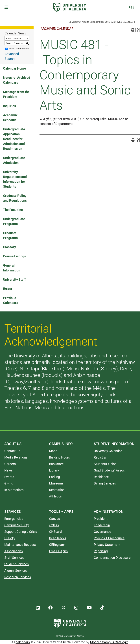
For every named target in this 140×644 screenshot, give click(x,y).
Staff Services (14, 558)
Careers (10, 464)
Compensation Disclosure (112, 558)
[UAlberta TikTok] (102, 608)
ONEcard (55, 532)
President (101, 519)
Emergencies (14, 519)
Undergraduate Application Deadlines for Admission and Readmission (14, 139)
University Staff (14, 279)
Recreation (57, 490)
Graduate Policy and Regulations (15, 198)
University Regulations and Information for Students (15, 179)
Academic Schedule (10, 118)
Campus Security (17, 525)
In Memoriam (14, 490)
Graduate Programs (10, 235)
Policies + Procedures (109, 538)
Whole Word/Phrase (19, 49)
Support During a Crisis (21, 532)
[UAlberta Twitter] (64, 608)
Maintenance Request (20, 545)
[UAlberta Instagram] (76, 608)
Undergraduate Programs (14, 221)
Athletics (55, 496)
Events (9, 477)
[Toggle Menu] (7, 7)
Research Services (18, 577)
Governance (102, 532)
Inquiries (9, 106)
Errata (8, 289)
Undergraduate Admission (14, 160)
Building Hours (59, 457)
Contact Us (12, 451)
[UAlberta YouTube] (89, 608)
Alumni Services (16, 571)
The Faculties (13, 210)
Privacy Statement (107, 545)
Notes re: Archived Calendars (17, 80)
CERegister (57, 545)
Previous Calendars (11, 300)
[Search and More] (131, 7)
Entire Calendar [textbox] (13, 38)
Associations (14, 551)
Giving (9, 483)
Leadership (102, 525)
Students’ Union (105, 464)
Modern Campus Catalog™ (109, 642)
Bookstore (56, 464)
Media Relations (16, 457)
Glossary (9, 247)
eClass (54, 525)
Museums (56, 483)
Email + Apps (58, 551)
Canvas (54, 519)
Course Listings (14, 256)
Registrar (100, 457)
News (8, 470)
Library (54, 470)
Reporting (101, 551)
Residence (101, 477)
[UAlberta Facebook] (51, 608)
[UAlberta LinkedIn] (38, 608)
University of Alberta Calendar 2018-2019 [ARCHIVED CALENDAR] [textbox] (102, 22)
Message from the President (16, 94)
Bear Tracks (58, 538)
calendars (23, 642)
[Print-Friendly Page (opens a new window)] (133, 30)
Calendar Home (15, 68)
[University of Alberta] (70, 7)
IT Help (9, 538)
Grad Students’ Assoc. (110, 470)
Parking (54, 477)
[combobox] (104, 22)
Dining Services (105, 483)
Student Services (17, 564)
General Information (12, 268)
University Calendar (108, 451)
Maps (53, 451)
